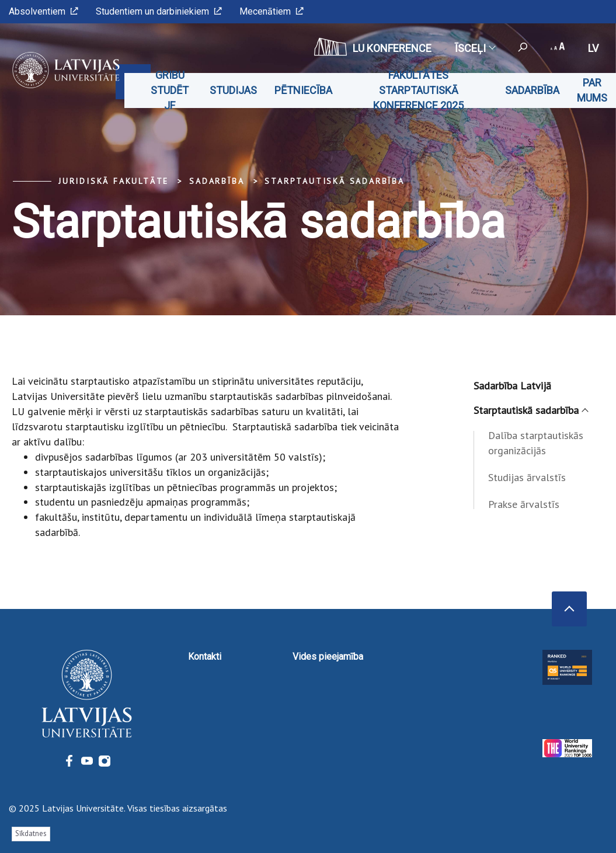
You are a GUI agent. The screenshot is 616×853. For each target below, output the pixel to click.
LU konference (373, 47)
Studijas (233, 90)
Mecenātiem (272, 11)
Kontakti (205, 657)
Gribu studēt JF (170, 90)
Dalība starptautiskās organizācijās (536, 443)
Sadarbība (532, 90)
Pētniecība (303, 90)
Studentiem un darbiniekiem (159, 11)
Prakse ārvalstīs (524, 504)
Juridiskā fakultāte (114, 181)
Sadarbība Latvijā (512, 386)
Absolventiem (43, 11)
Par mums (592, 90)
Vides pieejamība (328, 657)
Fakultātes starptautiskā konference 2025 (418, 90)
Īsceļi (475, 48)
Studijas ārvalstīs (527, 477)
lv (593, 48)
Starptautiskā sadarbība (334, 181)
